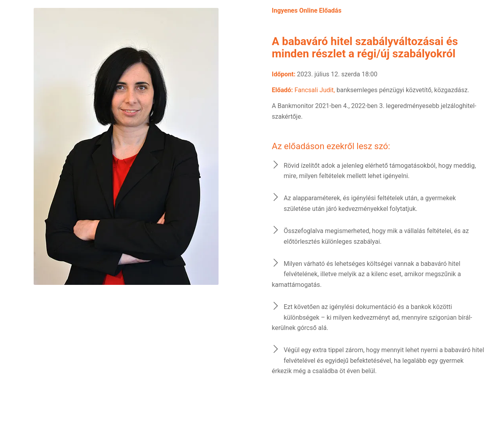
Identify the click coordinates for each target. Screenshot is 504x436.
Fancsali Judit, (315, 90)
